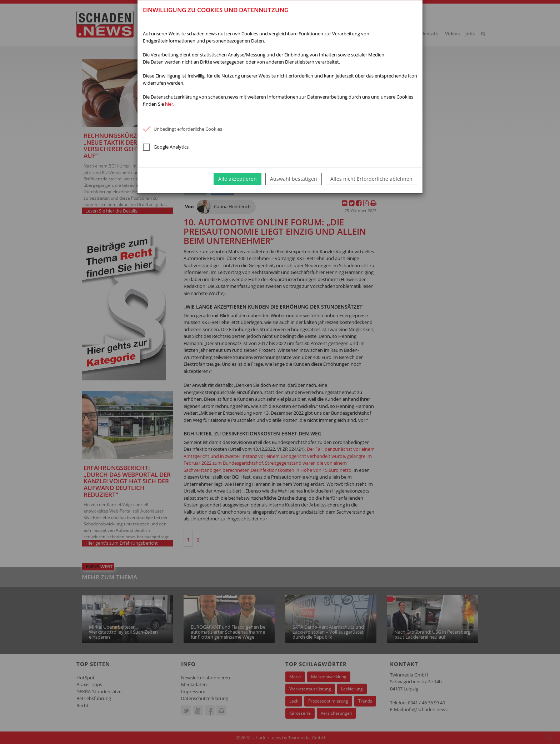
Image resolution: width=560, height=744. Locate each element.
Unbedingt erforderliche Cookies (182, 129)
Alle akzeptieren (237, 179)
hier (169, 104)
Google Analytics (166, 147)
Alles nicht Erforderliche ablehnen (371, 179)
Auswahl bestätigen (294, 179)
